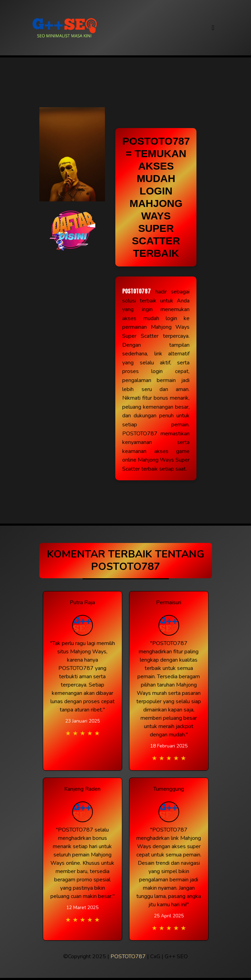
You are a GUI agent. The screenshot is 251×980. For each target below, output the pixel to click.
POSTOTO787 (137, 291)
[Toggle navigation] (213, 28)
